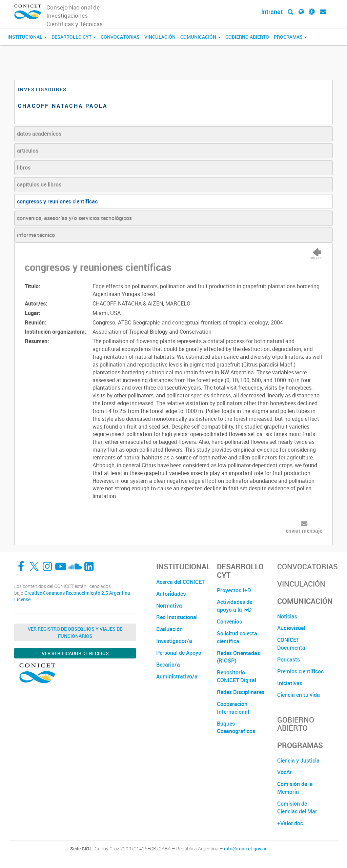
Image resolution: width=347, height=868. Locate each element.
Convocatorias (120, 37)
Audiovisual (291, 628)
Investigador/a (174, 641)
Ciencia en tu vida (299, 695)
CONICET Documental (292, 644)
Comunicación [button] (200, 37)
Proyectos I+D (234, 590)
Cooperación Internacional (233, 708)
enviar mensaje (304, 531)
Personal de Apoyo (179, 653)
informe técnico (36, 235)
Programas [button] (290, 37)
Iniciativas (290, 683)
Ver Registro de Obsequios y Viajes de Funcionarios (75, 632)
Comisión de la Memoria (295, 788)
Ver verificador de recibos (75, 653)
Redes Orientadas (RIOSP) (238, 657)
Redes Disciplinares (241, 692)
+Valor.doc (290, 823)
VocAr (284, 772)
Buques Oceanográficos (236, 727)
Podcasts (289, 659)
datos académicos (39, 134)
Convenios (229, 622)
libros (24, 167)
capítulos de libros (39, 184)
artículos (28, 151)
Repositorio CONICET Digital (237, 676)
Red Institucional (177, 617)
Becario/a (168, 665)
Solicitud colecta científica (237, 637)
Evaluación (169, 629)
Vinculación (160, 37)
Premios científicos (300, 671)
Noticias (287, 616)
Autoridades (171, 594)
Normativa (169, 606)
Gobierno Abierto (247, 37)
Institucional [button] (27, 37)
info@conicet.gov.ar (245, 849)
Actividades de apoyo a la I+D (234, 606)
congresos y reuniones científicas (57, 201)
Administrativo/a (177, 676)
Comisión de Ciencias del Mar (297, 807)
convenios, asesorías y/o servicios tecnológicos (74, 218)
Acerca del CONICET (180, 582)
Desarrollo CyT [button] (74, 37)
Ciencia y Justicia (298, 761)
